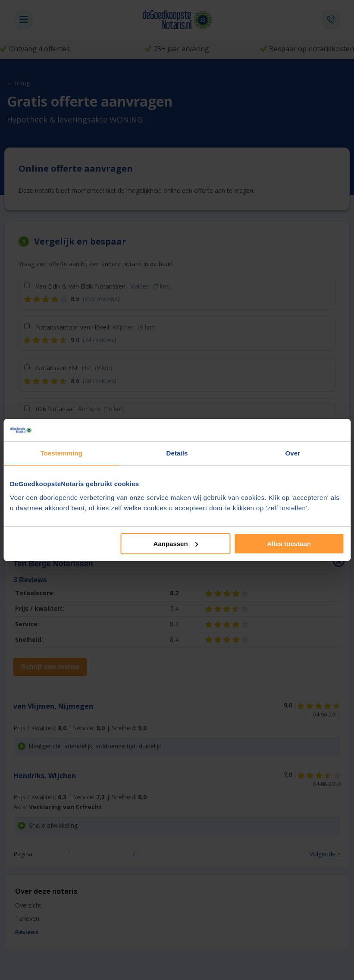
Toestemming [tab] (61, 453)
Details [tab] (177, 453)
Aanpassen (176, 544)
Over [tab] (293, 453)
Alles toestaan (289, 544)
